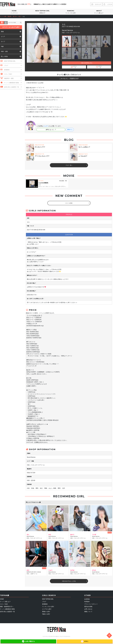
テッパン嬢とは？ (5, 602)
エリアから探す (47, 609)
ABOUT (99, 12)
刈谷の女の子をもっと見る (75, 581)
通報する (70, 130)
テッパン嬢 (3, 16)
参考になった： (51, 130)
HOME (14, 12)
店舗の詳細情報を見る (87, 63)
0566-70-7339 (31, 473)
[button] (67, 41)
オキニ (85, 641)
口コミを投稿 (77, 203)
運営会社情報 (88, 607)
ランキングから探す (48, 607)
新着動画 (45, 604)
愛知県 (9, 16)
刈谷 (19, 16)
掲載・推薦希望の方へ (7, 607)
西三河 (15, 16)
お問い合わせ (88, 609)
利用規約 (87, 602)
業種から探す (46, 612)
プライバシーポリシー (91, 604)
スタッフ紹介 (4, 604)
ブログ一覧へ (76, 165)
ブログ (44, 602)
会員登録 (87, 599)
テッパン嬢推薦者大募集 (7, 609)
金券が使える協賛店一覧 (7, 612)
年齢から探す (46, 614)
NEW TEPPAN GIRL (42, 12)
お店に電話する (28, 641)
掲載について (88, 612)
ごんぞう (46, 126)
